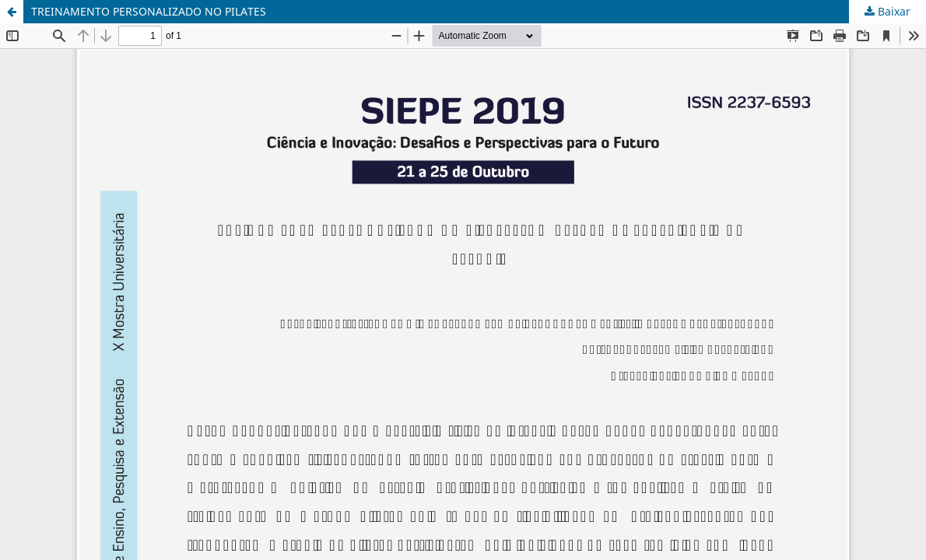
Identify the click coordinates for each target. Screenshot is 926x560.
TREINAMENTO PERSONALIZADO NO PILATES (149, 11)
